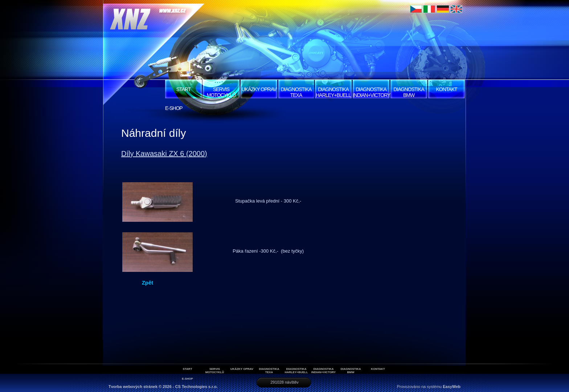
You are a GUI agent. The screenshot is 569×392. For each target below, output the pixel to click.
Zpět (148, 283)
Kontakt (446, 89)
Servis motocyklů (221, 92)
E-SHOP (174, 108)
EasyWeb (452, 387)
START (184, 89)
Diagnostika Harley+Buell (333, 92)
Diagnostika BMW (409, 92)
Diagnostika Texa (296, 92)
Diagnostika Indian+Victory (371, 92)
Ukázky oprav (259, 89)
